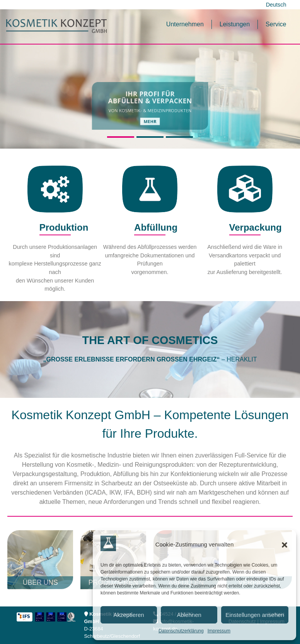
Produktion (55, 227)
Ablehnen (189, 615)
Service (276, 24)
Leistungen (235, 24)
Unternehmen (185, 24)
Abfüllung (150, 227)
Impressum (219, 631)
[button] (285, 545)
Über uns (40, 582)
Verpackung (245, 227)
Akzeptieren (129, 615)
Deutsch (276, 5)
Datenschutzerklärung (181, 631)
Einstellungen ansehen (255, 615)
